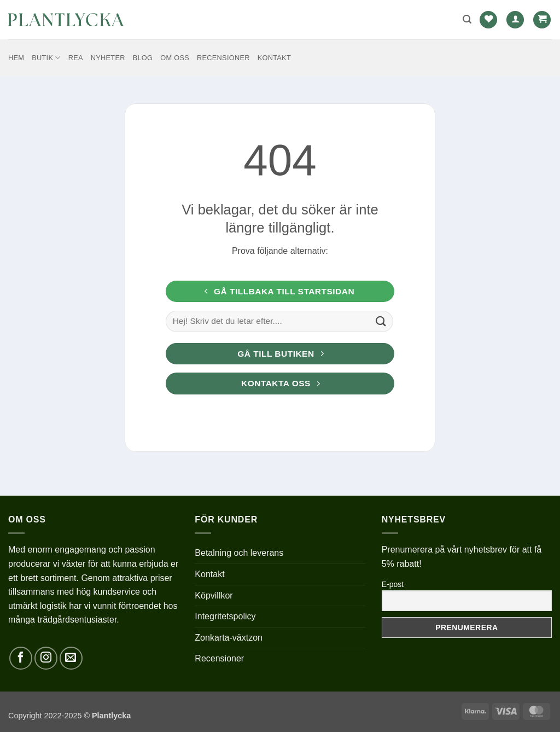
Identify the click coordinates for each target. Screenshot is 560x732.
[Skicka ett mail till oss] (71, 658)
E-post (393, 584)
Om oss (175, 58)
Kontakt (274, 58)
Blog (143, 58)
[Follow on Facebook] (21, 658)
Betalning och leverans (239, 553)
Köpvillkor (214, 596)
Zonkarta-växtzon (229, 638)
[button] (467, 19)
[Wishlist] (488, 20)
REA (76, 58)
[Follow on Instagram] (46, 658)
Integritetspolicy (225, 616)
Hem (16, 58)
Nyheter (108, 58)
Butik (46, 58)
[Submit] (381, 321)
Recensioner (223, 58)
